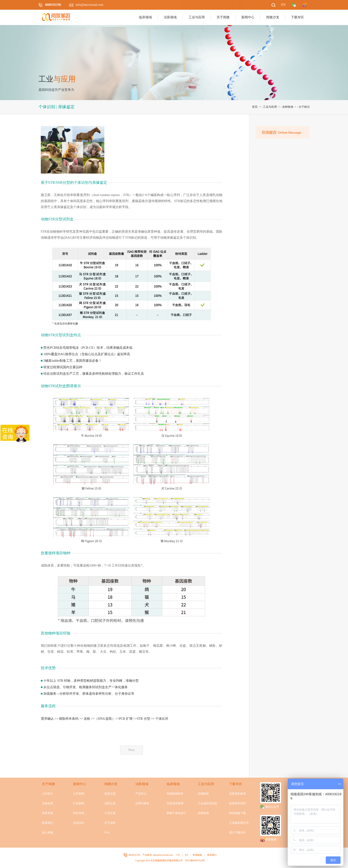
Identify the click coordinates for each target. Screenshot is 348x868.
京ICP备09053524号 (195, 860)
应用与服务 (142, 803)
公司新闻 (79, 794)
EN (187, 855)
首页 (255, 107)
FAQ (107, 832)
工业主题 (110, 813)
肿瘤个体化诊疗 (176, 813)
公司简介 (48, 794)
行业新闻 (79, 803)
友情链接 (197, 855)
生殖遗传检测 (175, 803)
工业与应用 (270, 107)
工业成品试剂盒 (208, 803)
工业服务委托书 (239, 823)
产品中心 (141, 794)
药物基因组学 (175, 794)
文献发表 (48, 803)
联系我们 (48, 823)
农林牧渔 (288, 107)
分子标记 (304, 107)
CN (178, 855)
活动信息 (79, 823)
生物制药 (203, 794)
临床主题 (110, 794)
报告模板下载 (237, 813)
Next (132, 750)
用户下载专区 (237, 833)
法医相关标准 (237, 794)
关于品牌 (110, 823)
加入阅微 (48, 833)
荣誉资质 (48, 813)
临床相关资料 (237, 803)
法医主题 (110, 803)
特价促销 (79, 813)
